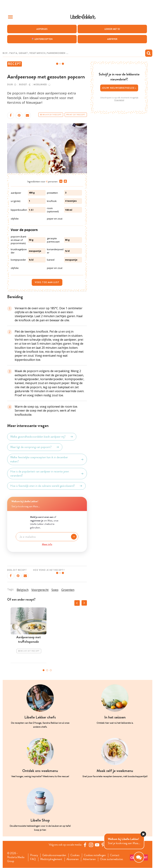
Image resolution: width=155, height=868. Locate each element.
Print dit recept (76, 115)
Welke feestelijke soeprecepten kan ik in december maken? (47, 459)
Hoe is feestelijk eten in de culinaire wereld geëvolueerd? (46, 486)
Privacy (34, 855)
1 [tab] (44, 670)
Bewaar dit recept (51, 115)
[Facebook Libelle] (86, 845)
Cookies (76, 855)
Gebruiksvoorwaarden (55, 855)
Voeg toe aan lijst (47, 282)
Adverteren (91, 860)
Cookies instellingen (97, 855)
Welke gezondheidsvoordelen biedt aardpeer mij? (42, 437)
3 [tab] (51, 670)
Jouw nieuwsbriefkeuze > (119, 88)
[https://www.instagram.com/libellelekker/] (92, 845)
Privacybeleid (119, 100)
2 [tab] (47, 670)
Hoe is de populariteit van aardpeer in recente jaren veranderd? (47, 473)
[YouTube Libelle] (98, 845)
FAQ (33, 860)
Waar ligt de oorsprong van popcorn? (35, 447)
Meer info (47, 544)
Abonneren (74, 860)
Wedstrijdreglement (52, 860)
